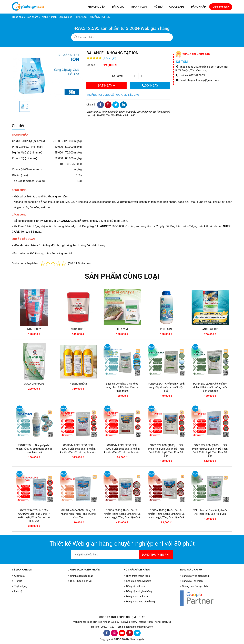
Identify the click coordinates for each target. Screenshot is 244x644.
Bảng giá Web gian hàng (195, 576)
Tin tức (18, 581)
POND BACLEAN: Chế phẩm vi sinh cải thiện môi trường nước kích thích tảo (210, 387)
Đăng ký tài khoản (136, 586)
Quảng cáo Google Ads (195, 586)
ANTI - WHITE (210, 329)
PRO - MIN (166, 329)
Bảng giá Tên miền (192, 581)
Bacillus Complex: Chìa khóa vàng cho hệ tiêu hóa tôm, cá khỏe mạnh (122, 387)
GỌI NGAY (150, 85)
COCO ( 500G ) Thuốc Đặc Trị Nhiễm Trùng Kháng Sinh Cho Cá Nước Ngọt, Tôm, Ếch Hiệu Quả (122, 514)
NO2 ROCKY (34, 329)
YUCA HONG (78, 329)
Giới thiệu (20, 576)
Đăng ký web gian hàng (139, 591)
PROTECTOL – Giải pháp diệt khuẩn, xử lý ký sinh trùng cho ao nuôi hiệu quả (34, 449)
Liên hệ (18, 591)
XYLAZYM (122, 329)
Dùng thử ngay (221, 7)
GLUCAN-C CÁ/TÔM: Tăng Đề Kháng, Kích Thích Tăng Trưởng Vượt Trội (78, 514)
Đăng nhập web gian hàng (140, 602)
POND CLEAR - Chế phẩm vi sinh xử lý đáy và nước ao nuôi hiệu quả (166, 387)
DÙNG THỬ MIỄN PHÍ (156, 555)
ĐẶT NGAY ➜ (106, 85)
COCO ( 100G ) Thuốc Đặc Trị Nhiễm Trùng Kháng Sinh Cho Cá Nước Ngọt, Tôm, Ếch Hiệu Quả (166, 514)
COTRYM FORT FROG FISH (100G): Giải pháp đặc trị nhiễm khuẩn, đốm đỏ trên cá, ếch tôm (122, 449)
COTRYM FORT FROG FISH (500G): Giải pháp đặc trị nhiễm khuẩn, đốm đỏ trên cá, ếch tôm (78, 449)
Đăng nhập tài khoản (138, 597)
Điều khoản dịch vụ (81, 581)
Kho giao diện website (139, 581)
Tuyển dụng (21, 586)
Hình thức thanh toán (138, 576)
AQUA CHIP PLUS (34, 384)
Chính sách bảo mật (81, 576)
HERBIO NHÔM (78, 384)
